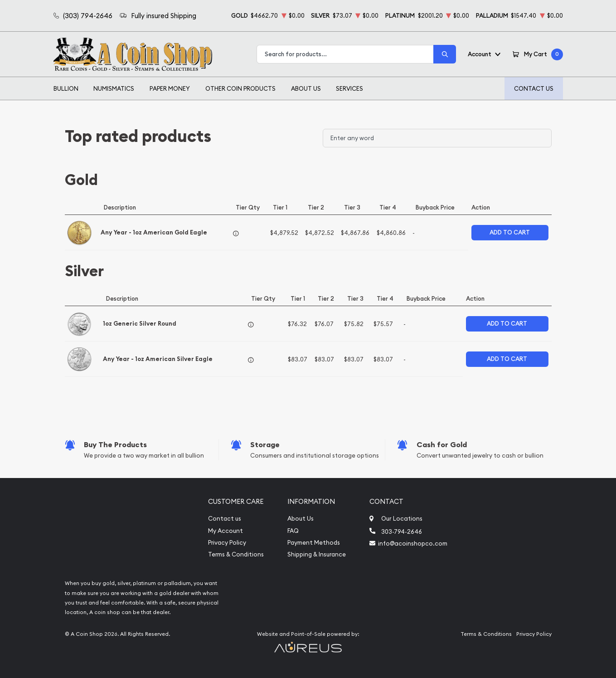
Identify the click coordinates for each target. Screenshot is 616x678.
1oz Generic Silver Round (140, 324)
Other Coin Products (240, 88)
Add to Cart (510, 232)
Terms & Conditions (236, 554)
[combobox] (345, 54)
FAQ (293, 531)
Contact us (225, 519)
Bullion (66, 88)
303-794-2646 (402, 532)
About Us (306, 88)
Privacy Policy (227, 543)
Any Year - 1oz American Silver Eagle (158, 359)
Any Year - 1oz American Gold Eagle (154, 232)
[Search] (445, 54)
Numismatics (114, 88)
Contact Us (534, 88)
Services (349, 88)
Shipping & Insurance (317, 554)
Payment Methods (314, 543)
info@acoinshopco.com (413, 543)
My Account (226, 531)
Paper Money (170, 88)
